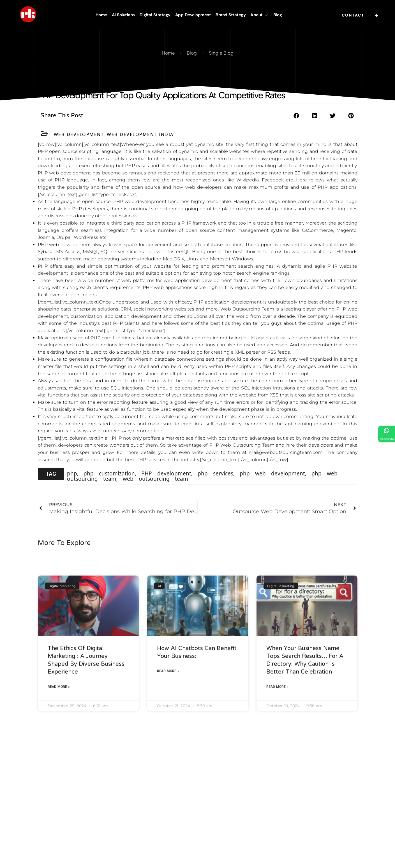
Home (101, 15)
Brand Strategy (231, 15)
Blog (278, 15)
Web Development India (140, 136)
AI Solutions (123, 15)
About (259, 15)
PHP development (166, 482)
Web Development (79, 136)
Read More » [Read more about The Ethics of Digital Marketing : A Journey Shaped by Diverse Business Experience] (59, 747)
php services (215, 482)
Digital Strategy (155, 15)
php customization (109, 482)
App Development (193, 15)
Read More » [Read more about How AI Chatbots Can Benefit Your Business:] (168, 732)
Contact (361, 16)
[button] (296, 119)
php (72, 482)
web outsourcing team (155, 487)
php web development (272, 482)
